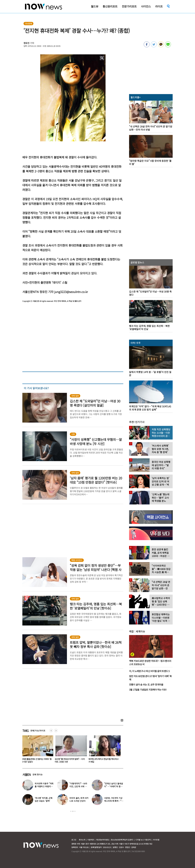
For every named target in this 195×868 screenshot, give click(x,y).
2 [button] (73, 811)
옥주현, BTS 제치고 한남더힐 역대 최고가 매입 (104, 760)
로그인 (74, 840)
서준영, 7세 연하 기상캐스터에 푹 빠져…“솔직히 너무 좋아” (114, 801)
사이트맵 (156, 840)
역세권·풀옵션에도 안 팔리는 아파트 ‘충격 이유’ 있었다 (37, 760)
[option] (37, 750)
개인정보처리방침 (102, 840)
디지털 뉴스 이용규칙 (143, 840)
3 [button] (75, 811)
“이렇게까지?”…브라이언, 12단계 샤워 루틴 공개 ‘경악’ (78, 786)
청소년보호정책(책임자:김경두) (122, 840)
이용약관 (91, 840)
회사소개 (82, 840)
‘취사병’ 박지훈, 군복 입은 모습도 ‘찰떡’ (44, 799)
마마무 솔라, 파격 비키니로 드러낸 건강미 (79, 799)
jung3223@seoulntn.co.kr (71, 292)
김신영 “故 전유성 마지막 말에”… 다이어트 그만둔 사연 (70, 760)
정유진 (27, 43)
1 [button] (71, 811)
